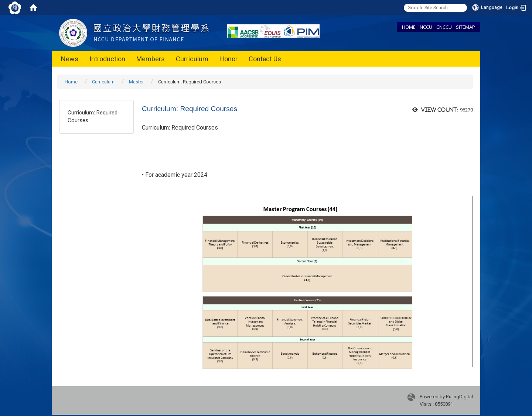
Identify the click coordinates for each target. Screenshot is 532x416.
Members (151, 59)
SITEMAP (465, 27)
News (70, 59)
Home (71, 82)
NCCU (426, 27)
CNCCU (444, 27)
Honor (229, 59)
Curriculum (192, 59)
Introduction (107, 59)
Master (136, 82)
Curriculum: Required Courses (93, 116)
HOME (409, 27)
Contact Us (265, 59)
